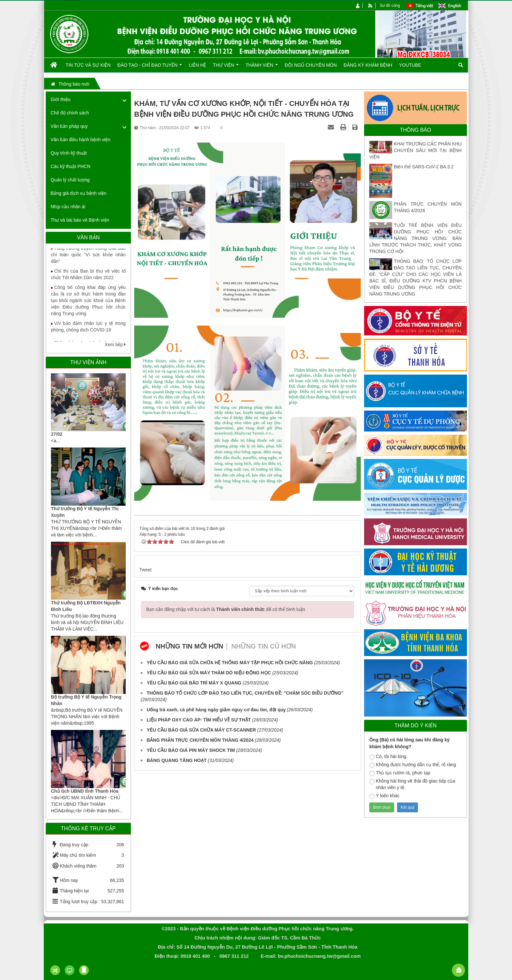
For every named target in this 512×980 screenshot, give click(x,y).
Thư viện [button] (226, 67)
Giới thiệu (61, 99)
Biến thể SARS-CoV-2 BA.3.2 (424, 167)
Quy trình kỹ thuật (69, 153)
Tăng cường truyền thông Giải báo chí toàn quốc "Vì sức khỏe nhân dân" (88, 260)
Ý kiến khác (384, 796)
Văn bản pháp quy (69, 126)
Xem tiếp (115, 345)
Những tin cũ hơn (264, 646)
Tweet (145, 570)
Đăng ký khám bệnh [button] (368, 65)
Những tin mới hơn (190, 646)
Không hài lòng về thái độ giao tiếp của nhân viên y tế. (412, 784)
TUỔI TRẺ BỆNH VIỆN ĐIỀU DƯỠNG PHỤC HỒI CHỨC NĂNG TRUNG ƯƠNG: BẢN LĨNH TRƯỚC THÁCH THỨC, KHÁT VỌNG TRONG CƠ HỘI (416, 238)
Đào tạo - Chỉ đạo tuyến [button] (150, 67)
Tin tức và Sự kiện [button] (88, 65)
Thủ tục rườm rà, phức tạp (400, 773)
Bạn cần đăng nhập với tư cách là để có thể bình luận (226, 609)
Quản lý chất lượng (70, 180)
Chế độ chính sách (70, 113)
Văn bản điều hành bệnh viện (80, 140)
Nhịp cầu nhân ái (68, 207)
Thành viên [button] (262, 67)
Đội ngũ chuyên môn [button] (311, 65)
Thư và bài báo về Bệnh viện (80, 220)
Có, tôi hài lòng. (388, 757)
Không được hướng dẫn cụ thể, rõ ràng (413, 765)
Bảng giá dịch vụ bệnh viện (79, 193)
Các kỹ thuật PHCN (71, 166)
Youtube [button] (410, 65)
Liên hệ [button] (197, 65)
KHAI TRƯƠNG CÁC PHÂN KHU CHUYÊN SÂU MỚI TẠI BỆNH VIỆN (416, 150)
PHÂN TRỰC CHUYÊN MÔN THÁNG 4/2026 (428, 207)
